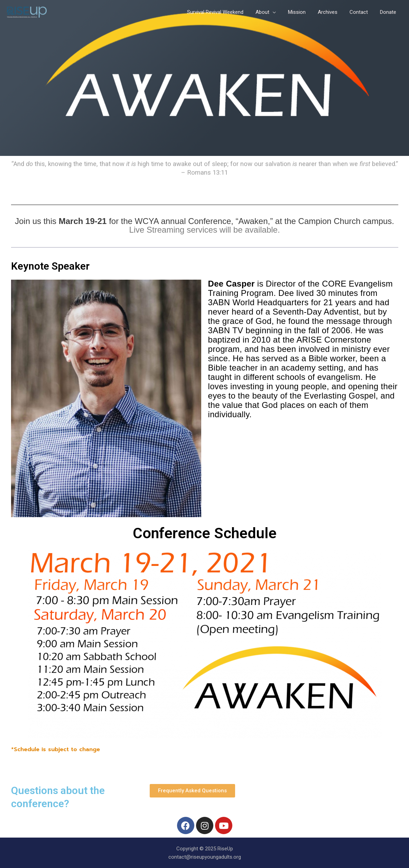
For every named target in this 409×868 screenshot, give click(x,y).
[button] (192, 791)
